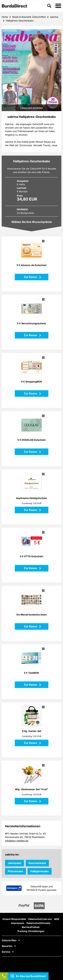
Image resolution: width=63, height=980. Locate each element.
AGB (57, 919)
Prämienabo (15, 871)
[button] (58, 6)
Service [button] (6, 952)
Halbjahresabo (40, 871)
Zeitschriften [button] (9, 940)
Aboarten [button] (7, 946)
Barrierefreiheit (31, 927)
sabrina (54, 17)
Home (5, 17)
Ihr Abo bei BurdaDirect (31, 976)
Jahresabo (15, 863)
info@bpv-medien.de (17, 841)
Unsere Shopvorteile (14, 919)
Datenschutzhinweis (38, 923)
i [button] (43, 241)
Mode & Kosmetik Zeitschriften (29, 17)
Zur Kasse (31, 277)
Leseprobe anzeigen (32, 108)
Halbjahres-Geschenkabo (20, 21)
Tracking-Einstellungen (31, 931)
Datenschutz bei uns (40, 919)
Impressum (18, 923)
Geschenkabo (37, 863)
